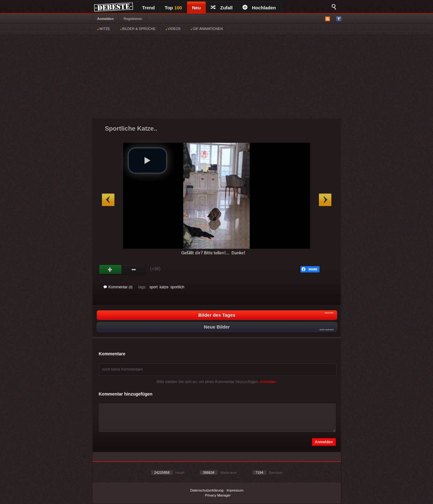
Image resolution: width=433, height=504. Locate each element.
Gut (111, 270)
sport (154, 287)
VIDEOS (173, 29)
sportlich (178, 287)
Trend (149, 8)
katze (164, 287)
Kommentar (118, 287)
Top (173, 8)
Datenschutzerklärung (207, 490)
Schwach (134, 270)
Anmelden (106, 19)
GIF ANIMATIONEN (207, 29)
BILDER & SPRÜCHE (138, 29)
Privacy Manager (218, 495)
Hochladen (259, 8)
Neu (196, 8)
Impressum (235, 490)
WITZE (104, 29)
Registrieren (133, 19)
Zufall (222, 8)
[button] (147, 161)
